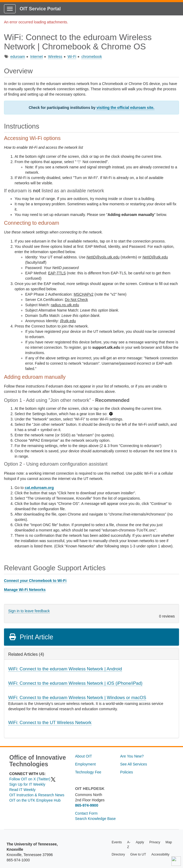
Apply (140, 842)
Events (117, 842)
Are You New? (132, 756)
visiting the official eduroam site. (125, 108)
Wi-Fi (72, 57)
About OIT (84, 756)
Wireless (55, 57)
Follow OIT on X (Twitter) (33, 779)
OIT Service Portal (40, 9)
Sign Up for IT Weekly (27, 784)
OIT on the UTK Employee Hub (35, 800)
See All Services (134, 764)
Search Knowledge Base (95, 819)
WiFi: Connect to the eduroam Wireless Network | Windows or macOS (77, 698)
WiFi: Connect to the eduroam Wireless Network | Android (65, 669)
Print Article (31, 637)
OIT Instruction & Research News (37, 795)
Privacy (155, 842)
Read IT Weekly (22, 790)
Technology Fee (88, 772)
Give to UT (138, 854)
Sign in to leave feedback (29, 611)
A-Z (129, 845)
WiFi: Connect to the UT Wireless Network (50, 723)
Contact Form (86, 813)
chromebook (92, 57)
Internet (36, 57)
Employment (85, 764)
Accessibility (160, 854)
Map (169, 842)
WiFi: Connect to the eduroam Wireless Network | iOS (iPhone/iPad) (75, 683)
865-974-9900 (87, 805)
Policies (127, 772)
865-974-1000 (18, 860)
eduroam (18, 57)
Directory (118, 854)
